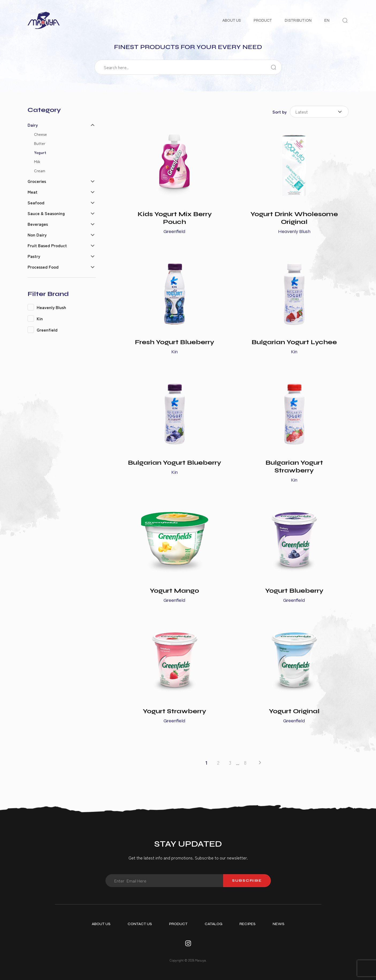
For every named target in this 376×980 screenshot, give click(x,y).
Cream (40, 170)
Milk (37, 161)
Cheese (40, 134)
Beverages (38, 224)
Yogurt (40, 152)
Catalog (214, 924)
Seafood (36, 202)
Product (263, 20)
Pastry (34, 256)
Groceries (37, 181)
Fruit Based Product (47, 245)
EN (327, 20)
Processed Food (43, 267)
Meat (33, 192)
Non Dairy (37, 235)
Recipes (248, 924)
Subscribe (247, 881)
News (279, 924)
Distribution (298, 20)
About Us (232, 20)
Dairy (33, 125)
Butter (40, 143)
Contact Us (140, 924)
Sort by (280, 112)
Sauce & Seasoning (46, 213)
